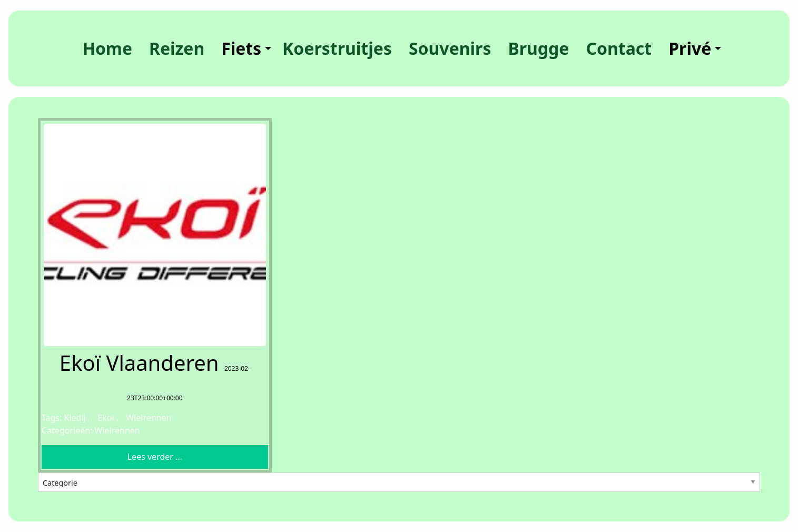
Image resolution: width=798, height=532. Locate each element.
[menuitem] (107, 48)
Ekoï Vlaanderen (139, 363)
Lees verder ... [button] (155, 457)
